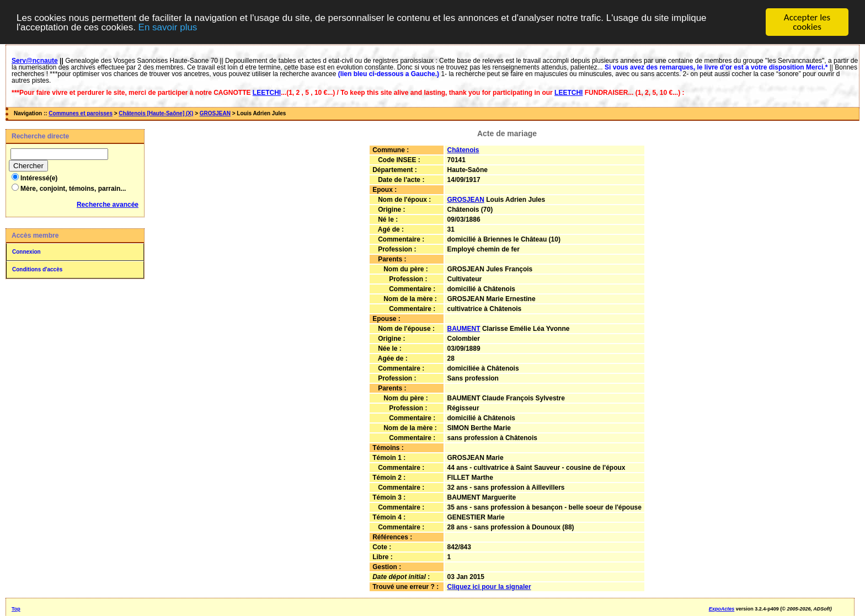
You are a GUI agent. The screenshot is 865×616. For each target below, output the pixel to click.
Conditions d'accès (37, 269)
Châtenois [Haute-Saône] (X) (156, 113)
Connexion (26, 252)
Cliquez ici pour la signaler (489, 587)
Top (16, 609)
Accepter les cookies (807, 22)
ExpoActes (722, 609)
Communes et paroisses (81, 113)
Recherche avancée (108, 205)
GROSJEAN (215, 113)
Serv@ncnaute (35, 61)
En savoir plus (168, 27)
